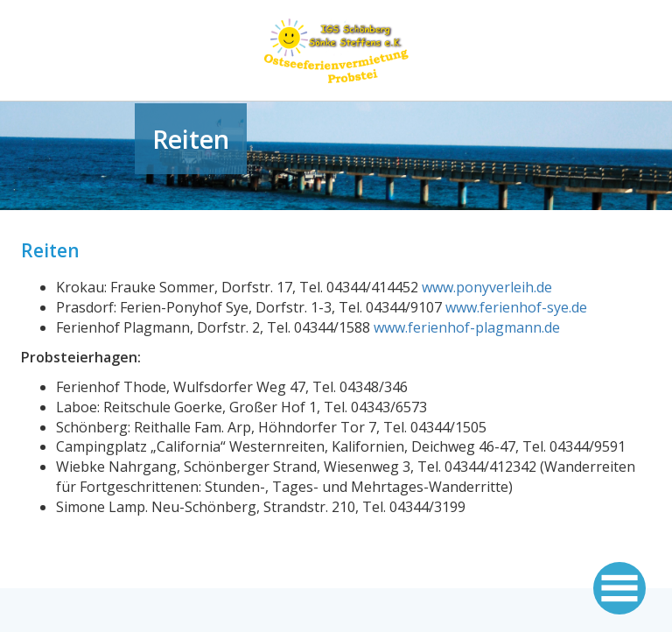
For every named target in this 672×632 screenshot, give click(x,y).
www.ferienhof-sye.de (516, 307)
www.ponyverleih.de (487, 287)
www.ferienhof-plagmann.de (467, 327)
